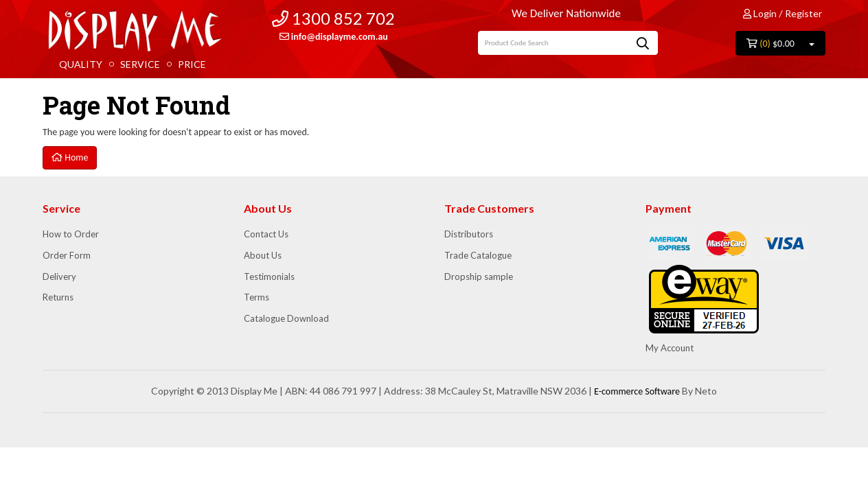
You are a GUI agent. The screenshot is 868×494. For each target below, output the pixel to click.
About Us (263, 255)
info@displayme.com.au (334, 37)
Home (70, 157)
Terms (256, 297)
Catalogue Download (286, 318)
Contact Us (266, 234)
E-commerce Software (637, 391)
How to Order (71, 234)
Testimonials (269, 277)
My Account (670, 348)
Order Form (67, 255)
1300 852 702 (333, 18)
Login (760, 13)
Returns (58, 297)
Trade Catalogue (478, 255)
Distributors (469, 234)
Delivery (59, 277)
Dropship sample (479, 277)
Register (803, 13)
